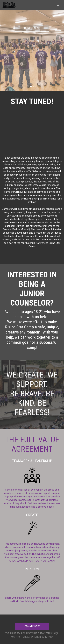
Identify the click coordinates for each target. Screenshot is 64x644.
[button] (58, 5)
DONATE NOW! (32, 28)
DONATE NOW (32, 626)
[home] (9, 4)
